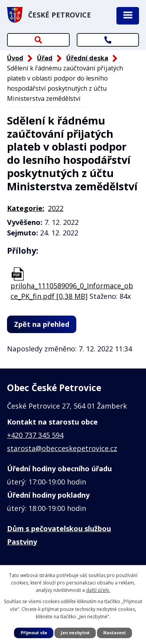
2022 (56, 208)
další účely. (98, 590)
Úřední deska (87, 58)
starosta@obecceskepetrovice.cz (62, 448)
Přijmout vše (34, 633)
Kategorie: (26, 208)
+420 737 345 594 (35, 435)
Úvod (15, 58)
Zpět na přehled (42, 324)
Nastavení (114, 633)
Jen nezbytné (75, 633)
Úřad (45, 58)
